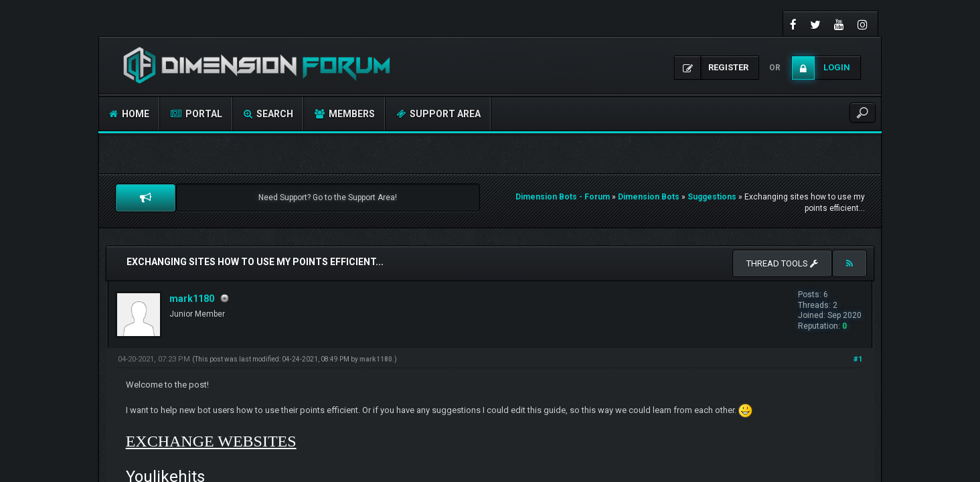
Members (345, 114)
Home (129, 114)
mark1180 (192, 299)
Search (268, 114)
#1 (858, 359)
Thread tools (782, 263)
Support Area (438, 114)
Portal (196, 114)
